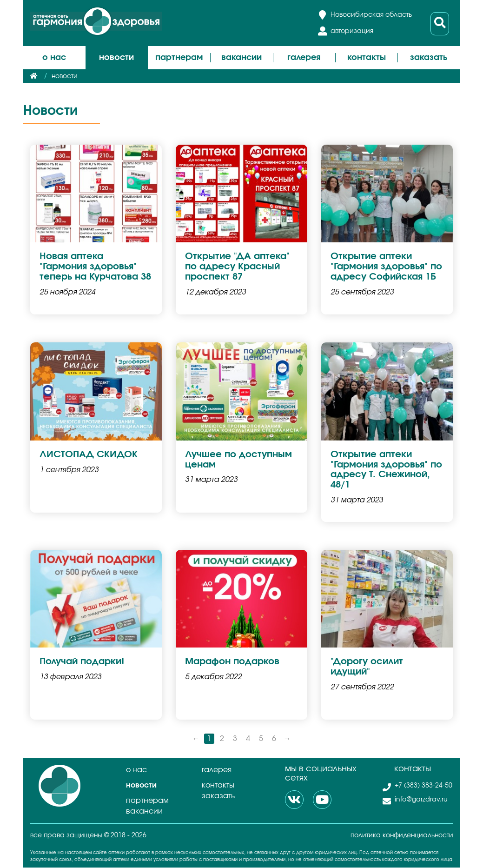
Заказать (429, 58)
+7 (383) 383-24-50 (423, 786)
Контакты (367, 58)
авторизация (352, 31)
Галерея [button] (304, 58)
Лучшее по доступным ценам (238, 460)
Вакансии (241, 58)
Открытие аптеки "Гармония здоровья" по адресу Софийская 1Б (386, 267)
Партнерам (147, 801)
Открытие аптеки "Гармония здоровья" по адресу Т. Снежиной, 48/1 (386, 470)
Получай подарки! (82, 662)
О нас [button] (54, 58)
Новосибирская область (371, 15)
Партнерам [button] (179, 58)
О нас (136, 770)
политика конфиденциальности (402, 836)
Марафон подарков (232, 662)
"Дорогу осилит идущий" (367, 668)
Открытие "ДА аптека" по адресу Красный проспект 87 (237, 267)
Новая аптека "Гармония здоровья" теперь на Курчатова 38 (95, 267)
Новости (116, 58)
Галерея (217, 770)
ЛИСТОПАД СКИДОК (89, 455)
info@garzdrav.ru (421, 800)
